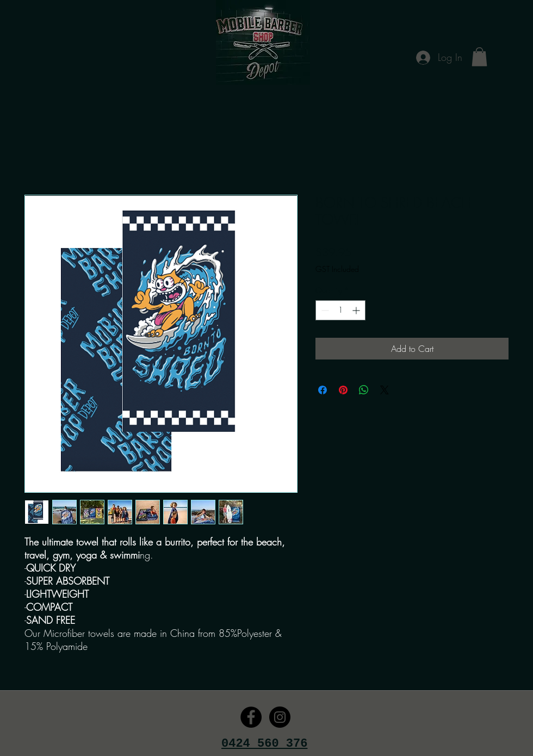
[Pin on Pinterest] (343, 390)
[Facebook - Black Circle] (251, 717)
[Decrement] (324, 310)
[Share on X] (385, 390)
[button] (479, 57)
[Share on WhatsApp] (364, 390)
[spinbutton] (340, 310)
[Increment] (357, 310)
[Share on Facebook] (323, 390)
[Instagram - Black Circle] (280, 717)
